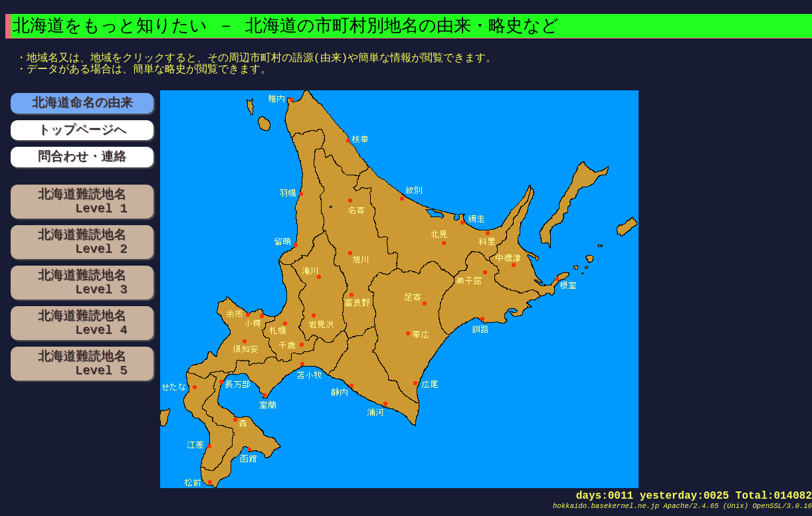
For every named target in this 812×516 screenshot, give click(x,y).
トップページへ (82, 130)
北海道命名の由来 (82, 103)
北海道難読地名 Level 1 (82, 201)
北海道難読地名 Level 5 (82, 363)
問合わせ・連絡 (82, 156)
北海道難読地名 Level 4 (82, 323)
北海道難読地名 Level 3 (82, 282)
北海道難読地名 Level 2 (82, 242)
